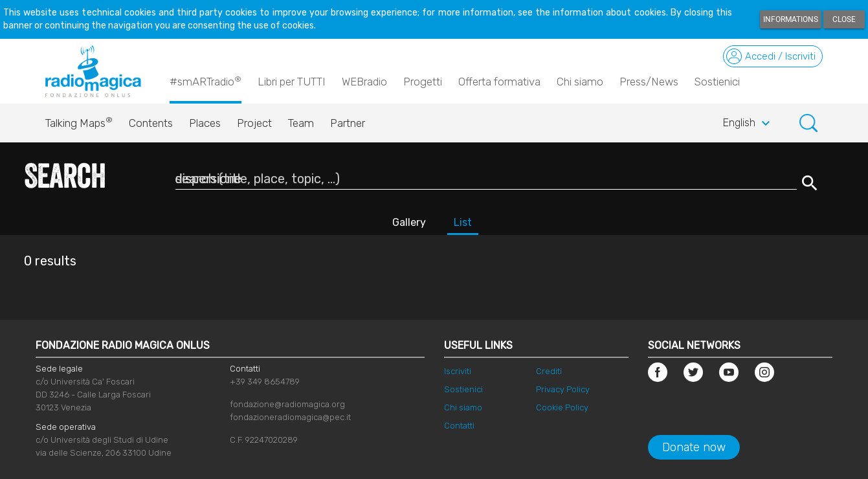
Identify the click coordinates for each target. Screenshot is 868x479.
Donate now (694, 447)
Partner (348, 123)
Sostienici (717, 82)
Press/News (649, 82)
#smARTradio (206, 81)
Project (254, 123)
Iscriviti (458, 371)
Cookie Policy (562, 407)
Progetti (423, 82)
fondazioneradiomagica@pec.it (290, 417)
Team (301, 123)
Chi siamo (580, 82)
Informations (791, 19)
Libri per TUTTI (292, 82)
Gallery (409, 222)
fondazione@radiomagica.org (287, 404)
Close (844, 19)
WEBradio (364, 82)
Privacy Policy (563, 389)
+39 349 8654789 (265, 382)
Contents (151, 123)
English (748, 124)
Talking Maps (79, 120)
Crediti (549, 371)
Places (205, 123)
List (463, 222)
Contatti (459, 426)
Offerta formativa (499, 82)
